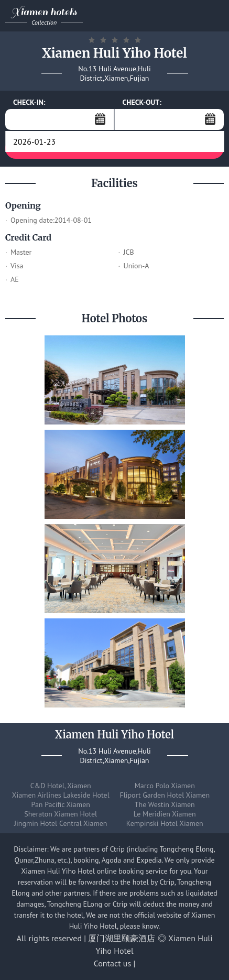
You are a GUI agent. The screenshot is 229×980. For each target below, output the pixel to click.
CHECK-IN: (29, 102)
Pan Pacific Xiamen (61, 804)
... (100, 119)
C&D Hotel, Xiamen (61, 786)
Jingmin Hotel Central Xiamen (61, 823)
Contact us (113, 963)
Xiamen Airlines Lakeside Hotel (61, 795)
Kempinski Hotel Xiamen (165, 823)
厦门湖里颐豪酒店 (122, 938)
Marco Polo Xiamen (165, 786)
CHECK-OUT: (142, 102)
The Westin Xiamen (165, 804)
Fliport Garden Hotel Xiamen (165, 795)
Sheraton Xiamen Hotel (61, 814)
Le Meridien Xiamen (165, 814)
